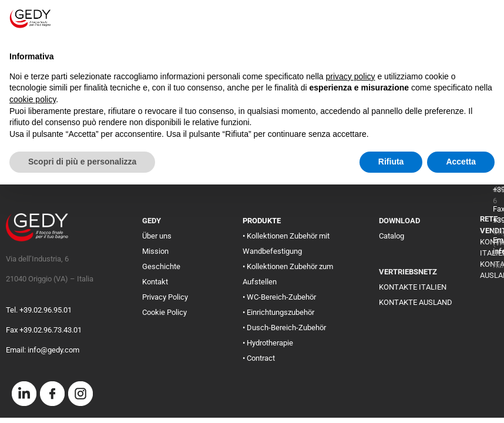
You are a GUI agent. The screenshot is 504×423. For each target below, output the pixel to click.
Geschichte (161, 266)
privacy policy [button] (351, 76)
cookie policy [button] (33, 99)
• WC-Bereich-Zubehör (279, 297)
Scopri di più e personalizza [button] (82, 162)
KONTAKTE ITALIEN (413, 287)
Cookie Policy (164, 312)
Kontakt (155, 282)
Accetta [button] (461, 162)
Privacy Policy (165, 297)
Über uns (157, 236)
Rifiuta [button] (391, 162)
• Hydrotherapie (268, 343)
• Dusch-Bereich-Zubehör (284, 328)
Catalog (392, 236)
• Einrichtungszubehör (278, 312)
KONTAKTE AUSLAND (416, 302)
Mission (155, 251)
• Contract (259, 358)
